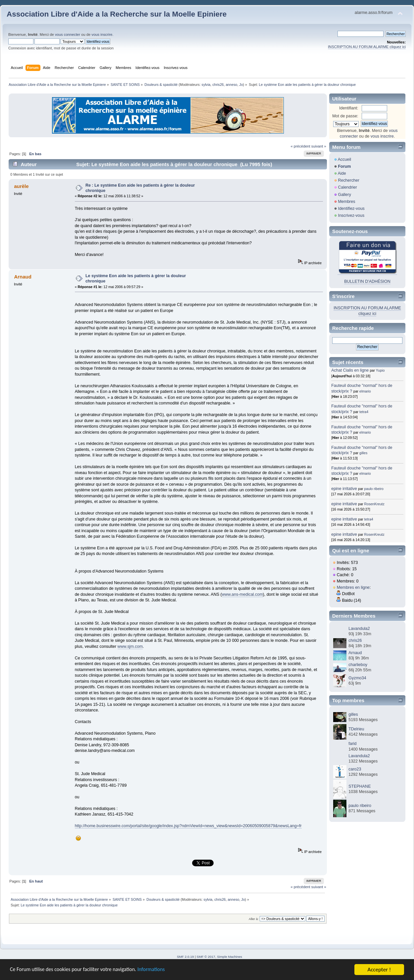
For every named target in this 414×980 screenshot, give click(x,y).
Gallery (344, 195)
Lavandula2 (359, 629)
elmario (365, 391)
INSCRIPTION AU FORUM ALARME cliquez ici (367, 47)
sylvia (206, 85)
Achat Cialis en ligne (350, 370)
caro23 (355, 769)
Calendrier (347, 187)
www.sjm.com (130, 646)
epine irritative (344, 489)
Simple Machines (230, 957)
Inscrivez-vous (351, 215)
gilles (363, 453)
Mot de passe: (345, 116)
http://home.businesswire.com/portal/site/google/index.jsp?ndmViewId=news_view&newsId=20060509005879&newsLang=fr (188, 826)
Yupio (380, 370)
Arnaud (355, 653)
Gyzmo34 (357, 678)
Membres (346, 202)
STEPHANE (360, 786)
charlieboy (358, 665)
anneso (231, 85)
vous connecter (68, 34)
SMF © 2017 (206, 957)
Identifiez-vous (351, 209)
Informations (161, 970)
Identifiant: (349, 108)
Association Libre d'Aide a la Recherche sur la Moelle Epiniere (117, 14)
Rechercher (348, 180)
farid (352, 744)
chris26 (218, 85)
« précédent (300, 146)
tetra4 (364, 412)
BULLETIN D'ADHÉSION (367, 281)
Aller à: (254, 919)
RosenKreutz (374, 504)
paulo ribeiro (374, 489)
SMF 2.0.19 (185, 957)
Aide (342, 173)
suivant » (319, 146)
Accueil (344, 159)
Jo (241, 85)
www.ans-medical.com (242, 594)
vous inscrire (102, 34)
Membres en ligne (353, 587)
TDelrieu (356, 729)
